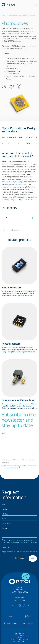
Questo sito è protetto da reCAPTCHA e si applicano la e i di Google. (18, 461)
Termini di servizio (33, 551)
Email (4, 433)
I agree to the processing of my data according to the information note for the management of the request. (21, 542)
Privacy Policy (26, 460)
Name (4, 504)
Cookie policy (20, 636)
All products (11, 230)
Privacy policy (19, 634)
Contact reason (6, 523)
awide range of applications (12, 184)
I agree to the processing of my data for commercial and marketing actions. (20, 467)
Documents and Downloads (20, 639)
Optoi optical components (24, 197)
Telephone (5, 514)
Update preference (19, 641)
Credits (20, 638)
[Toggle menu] (36, 5)
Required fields (6, 547)
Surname (4, 509)
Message (5, 528)
